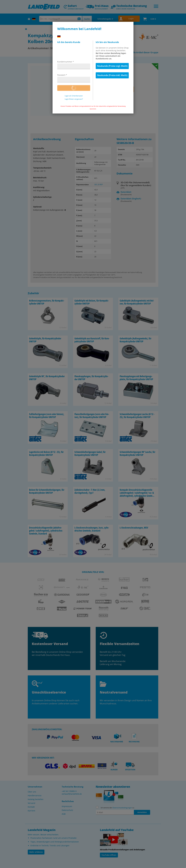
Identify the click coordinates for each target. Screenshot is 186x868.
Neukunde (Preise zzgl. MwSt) (112, 66)
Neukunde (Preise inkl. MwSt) (112, 75)
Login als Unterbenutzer (74, 96)
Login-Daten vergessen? (74, 99)
